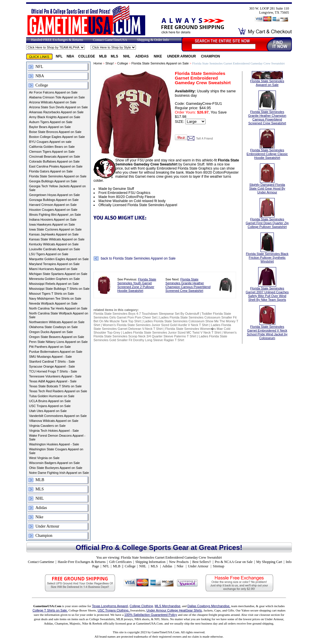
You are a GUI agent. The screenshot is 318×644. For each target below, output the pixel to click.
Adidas (142, 56)
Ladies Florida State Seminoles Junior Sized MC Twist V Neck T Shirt (172, 332)
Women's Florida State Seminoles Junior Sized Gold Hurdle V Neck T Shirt (156, 325)
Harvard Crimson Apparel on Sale (53, 205)
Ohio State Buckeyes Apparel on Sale (56, 468)
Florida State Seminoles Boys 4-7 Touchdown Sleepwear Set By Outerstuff (146, 314)
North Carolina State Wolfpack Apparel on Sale (59, 315)
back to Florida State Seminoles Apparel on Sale (138, 258)
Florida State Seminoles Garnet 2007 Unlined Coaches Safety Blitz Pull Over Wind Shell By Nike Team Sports (267, 288)
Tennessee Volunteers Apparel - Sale (55, 376)
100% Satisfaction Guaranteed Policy (151, 615)
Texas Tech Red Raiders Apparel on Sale (58, 391)
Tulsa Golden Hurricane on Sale (52, 396)
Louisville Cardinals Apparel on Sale (55, 249)
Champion (210, 56)
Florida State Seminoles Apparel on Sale (58, 176)
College (87, 56)
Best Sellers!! (202, 562)
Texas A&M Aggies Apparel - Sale (53, 381)
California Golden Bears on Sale (52, 147)
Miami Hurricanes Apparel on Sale (53, 269)
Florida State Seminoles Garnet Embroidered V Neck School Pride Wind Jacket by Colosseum (267, 326)
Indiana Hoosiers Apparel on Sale (53, 220)
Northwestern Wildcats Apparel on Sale (57, 322)
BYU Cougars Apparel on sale (50, 142)
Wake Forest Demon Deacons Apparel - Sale (57, 437)
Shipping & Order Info (153, 40)
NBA (70, 56)
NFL (59, 56)
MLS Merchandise (167, 606)
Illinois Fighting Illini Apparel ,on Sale (55, 215)
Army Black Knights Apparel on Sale (55, 117)
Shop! (110, 63)
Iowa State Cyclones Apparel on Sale (55, 229)
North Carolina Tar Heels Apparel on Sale (58, 308)
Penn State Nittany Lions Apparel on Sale (58, 342)
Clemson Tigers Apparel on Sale (52, 152)
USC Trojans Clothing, (114, 610)
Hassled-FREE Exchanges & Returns (57, 40)
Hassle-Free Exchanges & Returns (82, 562)
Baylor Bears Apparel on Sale (50, 127)
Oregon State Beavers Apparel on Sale (57, 337)
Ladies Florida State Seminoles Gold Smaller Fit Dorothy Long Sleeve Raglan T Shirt (160, 338)
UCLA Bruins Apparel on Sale (50, 401)
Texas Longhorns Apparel (110, 606)
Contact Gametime (41, 562)
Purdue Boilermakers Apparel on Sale (56, 352)
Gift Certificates (121, 562)
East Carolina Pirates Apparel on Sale (56, 166)
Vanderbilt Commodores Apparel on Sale (58, 416)
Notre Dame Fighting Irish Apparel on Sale (59, 473)
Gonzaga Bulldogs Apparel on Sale (54, 200)
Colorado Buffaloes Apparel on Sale (54, 161)
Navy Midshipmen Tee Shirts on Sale (55, 298)
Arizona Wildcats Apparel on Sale (53, 102)
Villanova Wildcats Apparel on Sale (54, 421)
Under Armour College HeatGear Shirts (174, 610)
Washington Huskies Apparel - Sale (54, 444)
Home (98, 63)
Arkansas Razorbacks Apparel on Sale (56, 112)
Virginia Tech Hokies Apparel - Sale (54, 431)
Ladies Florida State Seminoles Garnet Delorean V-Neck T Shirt (162, 327)
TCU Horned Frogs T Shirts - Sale (53, 371)
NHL (127, 56)
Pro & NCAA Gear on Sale (234, 562)
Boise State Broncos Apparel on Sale (55, 132)
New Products (179, 562)
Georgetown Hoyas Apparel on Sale (54, 195)
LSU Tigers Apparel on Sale (49, 254)
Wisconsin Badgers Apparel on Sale (54, 463)
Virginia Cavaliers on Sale (47, 426)
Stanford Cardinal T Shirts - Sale (52, 361)
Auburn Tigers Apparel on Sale (51, 122)
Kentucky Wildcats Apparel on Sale (54, 244)
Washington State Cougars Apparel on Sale (56, 451)
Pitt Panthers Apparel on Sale (50, 347)
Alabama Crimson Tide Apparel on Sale (57, 97)
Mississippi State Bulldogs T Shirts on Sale (59, 289)
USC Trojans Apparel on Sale (50, 406)
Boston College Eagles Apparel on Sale (57, 137)
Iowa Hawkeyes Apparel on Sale (52, 224)
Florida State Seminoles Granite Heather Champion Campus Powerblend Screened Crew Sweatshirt (188, 285)
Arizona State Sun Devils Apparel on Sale (58, 107)
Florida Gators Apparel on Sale (51, 171)
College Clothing (141, 606)
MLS (115, 56)
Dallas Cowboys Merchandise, (209, 606)
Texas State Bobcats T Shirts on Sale (55, 386)
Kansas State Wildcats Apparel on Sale (57, 239)
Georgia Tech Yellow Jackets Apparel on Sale (57, 188)
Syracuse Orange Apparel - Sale (52, 366)
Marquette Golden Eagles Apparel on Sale (59, 259)
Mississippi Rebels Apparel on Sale (54, 284)
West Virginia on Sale (44, 458)
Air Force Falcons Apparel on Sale (53, 92)
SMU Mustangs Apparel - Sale (50, 357)
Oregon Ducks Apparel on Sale (51, 332)
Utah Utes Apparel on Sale (48, 411)
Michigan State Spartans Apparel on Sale (58, 274)
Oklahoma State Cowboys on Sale (53, 327)
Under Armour (182, 56)
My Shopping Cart (269, 562)
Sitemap (219, 566)
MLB (103, 56)
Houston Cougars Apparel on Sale (53, 210)
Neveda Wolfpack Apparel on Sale (53, 303)
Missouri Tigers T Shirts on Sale (52, 294)
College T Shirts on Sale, (50, 610)
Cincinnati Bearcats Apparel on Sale (55, 156)
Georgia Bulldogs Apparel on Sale (53, 181)
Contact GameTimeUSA (110, 40)
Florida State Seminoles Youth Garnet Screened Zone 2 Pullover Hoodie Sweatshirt (137, 285)
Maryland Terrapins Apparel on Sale (54, 264)
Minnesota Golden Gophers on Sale (54, 279)
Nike (158, 56)
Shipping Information (150, 562)
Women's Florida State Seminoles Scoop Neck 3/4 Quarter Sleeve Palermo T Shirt (165, 334)
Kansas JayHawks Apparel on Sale (54, 234)
